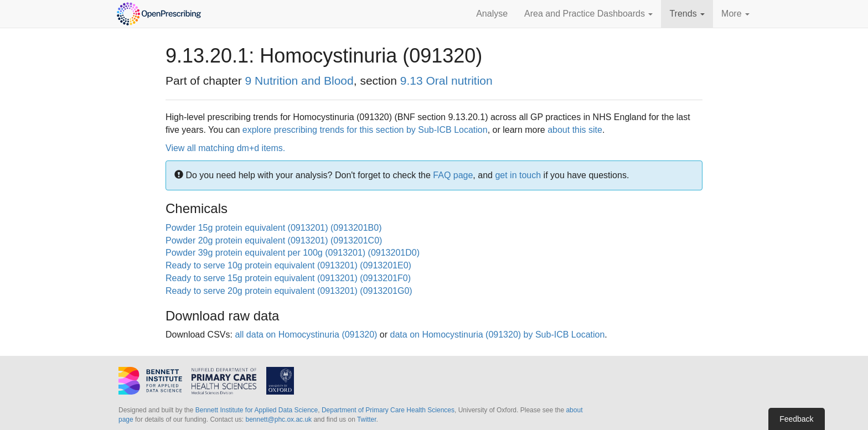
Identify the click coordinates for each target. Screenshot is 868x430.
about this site (575, 130)
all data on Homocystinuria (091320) (306, 335)
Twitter (367, 419)
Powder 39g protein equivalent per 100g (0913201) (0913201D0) (293, 253)
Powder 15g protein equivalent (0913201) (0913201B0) (274, 228)
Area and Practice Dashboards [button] (588, 14)
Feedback (796, 419)
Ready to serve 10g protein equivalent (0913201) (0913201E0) (288, 265)
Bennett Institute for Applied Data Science (257, 410)
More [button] (735, 14)
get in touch (518, 175)
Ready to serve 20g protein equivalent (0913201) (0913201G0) (289, 291)
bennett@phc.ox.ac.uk (278, 419)
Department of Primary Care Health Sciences (388, 410)
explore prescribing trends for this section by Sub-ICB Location (365, 130)
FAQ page (453, 175)
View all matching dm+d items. (225, 148)
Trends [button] (687, 14)
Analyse (492, 14)
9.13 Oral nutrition (446, 81)
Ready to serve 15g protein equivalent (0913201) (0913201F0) (288, 278)
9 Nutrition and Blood (299, 81)
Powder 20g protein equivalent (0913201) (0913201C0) (274, 240)
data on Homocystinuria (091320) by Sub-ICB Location (498, 335)
